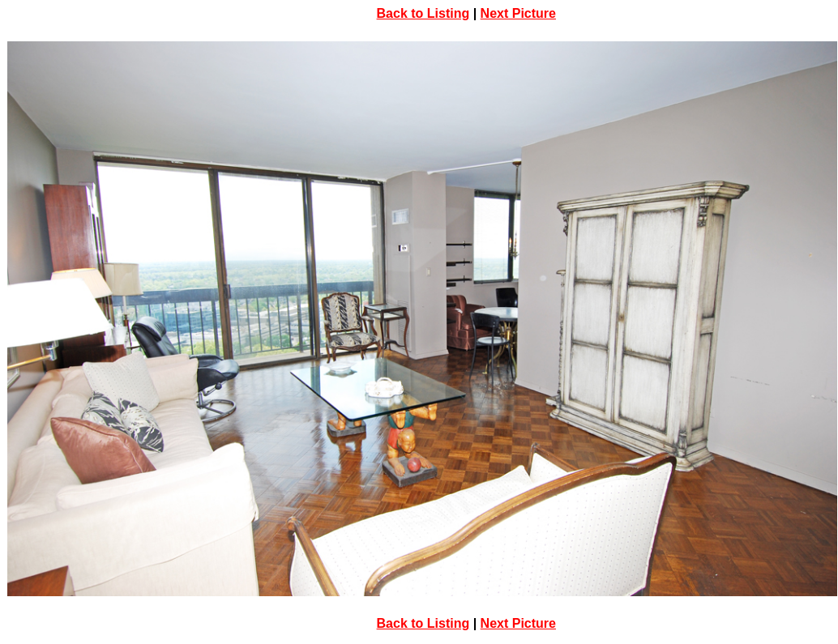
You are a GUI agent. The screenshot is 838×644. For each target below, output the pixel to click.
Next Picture (518, 13)
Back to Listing (423, 13)
